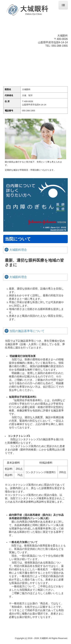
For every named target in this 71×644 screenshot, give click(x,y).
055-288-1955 (60, 46)
